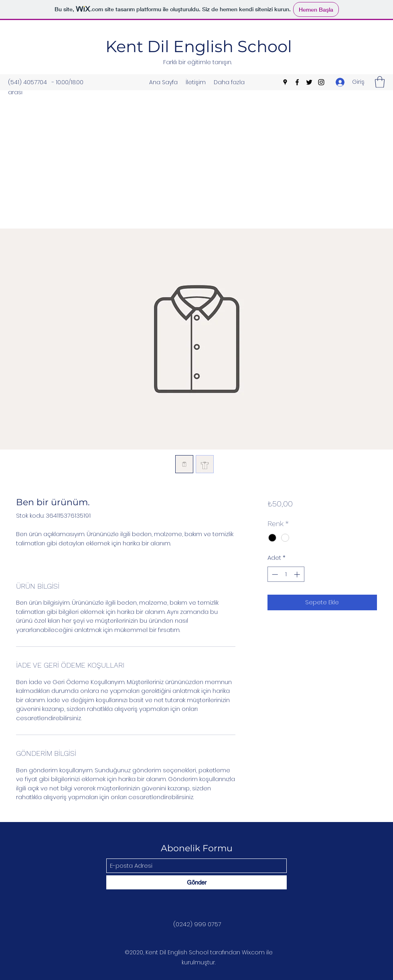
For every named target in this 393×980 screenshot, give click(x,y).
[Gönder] (196, 882)
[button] (380, 82)
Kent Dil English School (199, 46)
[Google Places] (285, 82)
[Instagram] (321, 82)
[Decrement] (274, 574)
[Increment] (298, 574)
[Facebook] (297, 82)
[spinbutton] (286, 574)
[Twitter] (309, 82)
